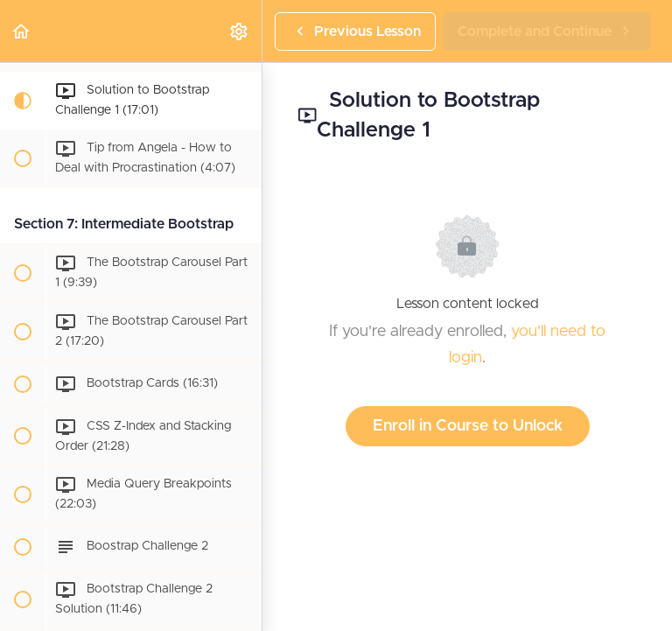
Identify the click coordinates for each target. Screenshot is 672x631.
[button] (22, 31)
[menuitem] (240, 31)
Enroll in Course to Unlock (468, 426)
